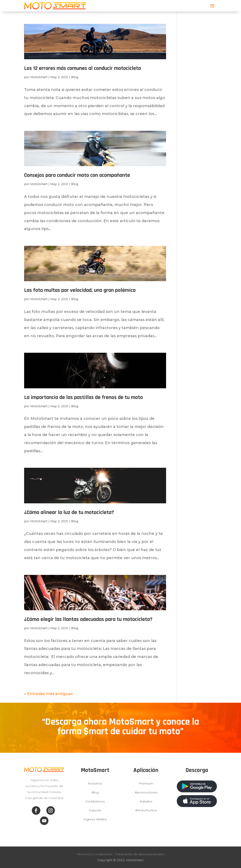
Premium (146, 783)
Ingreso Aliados (95, 819)
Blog (75, 77)
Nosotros (95, 783)
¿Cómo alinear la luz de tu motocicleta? (69, 512)
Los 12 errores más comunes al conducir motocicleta (83, 68)
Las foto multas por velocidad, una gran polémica (80, 290)
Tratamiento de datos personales (140, 854)
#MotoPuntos (146, 810)
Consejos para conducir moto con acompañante (77, 175)
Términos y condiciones (95, 854)
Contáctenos (95, 801)
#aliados (146, 801)
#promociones (146, 792)
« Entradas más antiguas (48, 694)
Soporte (95, 810)
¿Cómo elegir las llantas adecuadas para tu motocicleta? (88, 619)
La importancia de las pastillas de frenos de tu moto (83, 397)
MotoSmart (39, 77)
